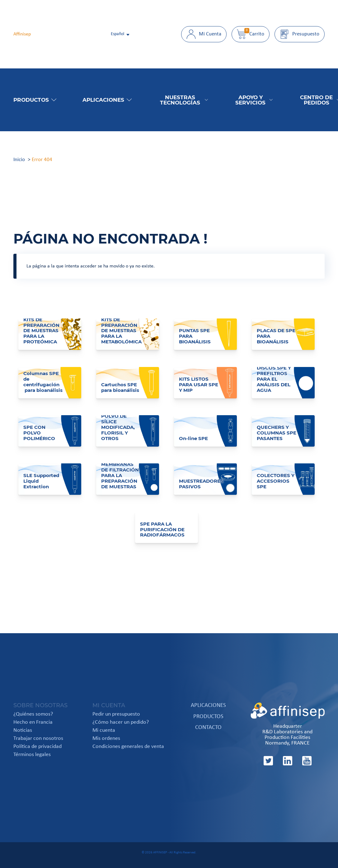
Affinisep (22, 34)
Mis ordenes (106, 739)
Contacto (208, 728)
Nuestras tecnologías (184, 100)
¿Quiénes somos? (33, 714)
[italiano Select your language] (121, 34)
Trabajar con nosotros (38, 739)
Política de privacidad (38, 747)
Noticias (23, 731)
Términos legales (32, 755)
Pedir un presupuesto (116, 714)
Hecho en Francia (33, 722)
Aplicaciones (107, 100)
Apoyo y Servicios (254, 100)
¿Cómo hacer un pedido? (121, 722)
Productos (35, 100)
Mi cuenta (104, 731)
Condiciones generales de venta (128, 747)
